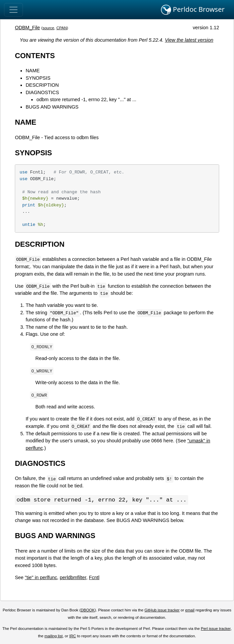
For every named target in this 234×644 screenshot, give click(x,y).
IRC (73, 636)
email (190, 610)
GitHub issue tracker (162, 610)
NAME (33, 71)
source (48, 28)
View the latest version (189, 40)
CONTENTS (35, 56)
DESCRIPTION (42, 85)
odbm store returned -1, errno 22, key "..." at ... (86, 99)
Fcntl (94, 578)
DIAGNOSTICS (42, 92)
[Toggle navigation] (13, 10)
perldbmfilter (73, 578)
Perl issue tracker (216, 629)
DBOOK (88, 610)
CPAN (61, 28)
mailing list (54, 636)
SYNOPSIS (38, 78)
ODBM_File (27, 28)
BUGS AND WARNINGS (52, 107)
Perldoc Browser (193, 10)
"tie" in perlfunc (41, 578)
